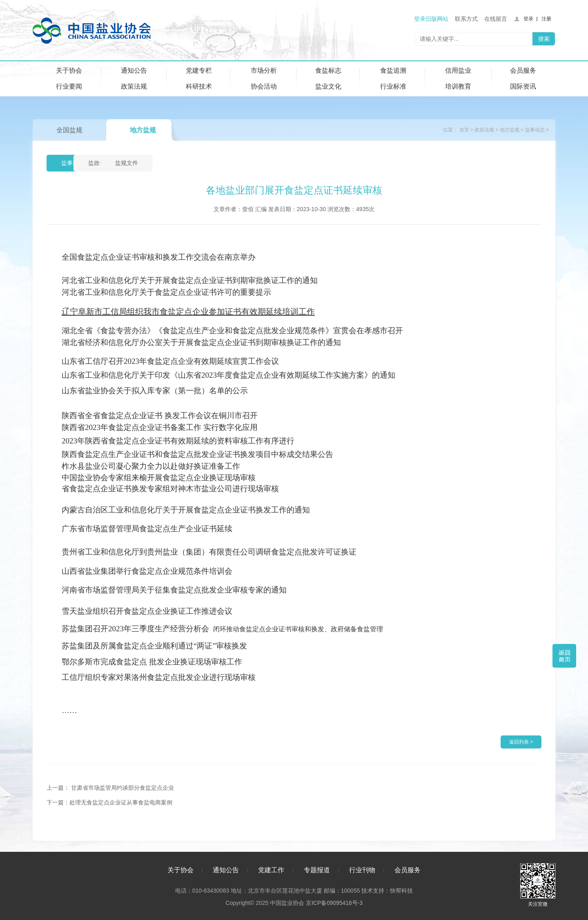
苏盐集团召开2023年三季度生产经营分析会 (135, 629)
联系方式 (466, 19)
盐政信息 (134, 163)
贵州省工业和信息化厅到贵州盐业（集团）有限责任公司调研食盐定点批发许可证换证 (209, 552)
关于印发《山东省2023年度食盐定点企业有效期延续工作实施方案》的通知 (267, 375)
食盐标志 (328, 70)
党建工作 (271, 870)
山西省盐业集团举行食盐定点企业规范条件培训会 (147, 571)
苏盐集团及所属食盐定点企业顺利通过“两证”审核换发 (154, 646)
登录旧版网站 (431, 19)
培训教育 (458, 86)
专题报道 (317, 870)
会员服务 (523, 70)
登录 (528, 19)
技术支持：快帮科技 (386, 890)
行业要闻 (69, 86)
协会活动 (264, 86)
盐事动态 (535, 130)
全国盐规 (69, 130)
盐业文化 (328, 86)
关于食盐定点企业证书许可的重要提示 (205, 292)
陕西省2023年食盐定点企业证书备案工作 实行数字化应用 (160, 427)
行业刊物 (362, 870)
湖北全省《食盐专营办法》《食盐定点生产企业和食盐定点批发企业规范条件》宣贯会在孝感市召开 (232, 331)
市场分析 (264, 70)
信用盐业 (458, 70)
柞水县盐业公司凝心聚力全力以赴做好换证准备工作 (151, 466)
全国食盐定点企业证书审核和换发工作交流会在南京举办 (159, 257)
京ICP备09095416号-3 (334, 902)
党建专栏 (199, 70)
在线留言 (496, 19)
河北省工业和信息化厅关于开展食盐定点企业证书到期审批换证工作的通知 (190, 280)
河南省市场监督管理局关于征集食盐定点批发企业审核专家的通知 (174, 590)
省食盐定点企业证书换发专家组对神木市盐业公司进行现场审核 (170, 489)
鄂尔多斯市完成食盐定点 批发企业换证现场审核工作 (152, 662)
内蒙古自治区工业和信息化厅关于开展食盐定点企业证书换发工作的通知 (186, 510)
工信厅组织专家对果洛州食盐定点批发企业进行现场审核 (159, 677)
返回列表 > (521, 742)
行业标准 (393, 86)
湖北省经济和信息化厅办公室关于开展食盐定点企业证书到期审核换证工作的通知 (201, 342)
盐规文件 (193, 163)
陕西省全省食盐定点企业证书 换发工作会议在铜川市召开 (160, 415)
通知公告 (134, 70)
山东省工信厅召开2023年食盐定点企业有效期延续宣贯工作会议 (170, 361)
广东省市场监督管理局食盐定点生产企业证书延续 (147, 529)
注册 (546, 19)
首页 (464, 130)
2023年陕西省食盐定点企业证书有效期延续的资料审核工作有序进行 (178, 441)
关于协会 (69, 70)
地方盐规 (143, 130)
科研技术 (199, 86)
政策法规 (134, 86)
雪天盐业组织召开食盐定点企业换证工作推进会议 (147, 611)
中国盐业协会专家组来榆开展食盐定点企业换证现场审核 (159, 478)
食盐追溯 (393, 70)
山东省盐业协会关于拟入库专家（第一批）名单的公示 (155, 391)
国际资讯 (523, 86)
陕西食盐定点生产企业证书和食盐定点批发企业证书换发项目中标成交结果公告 (197, 454)
